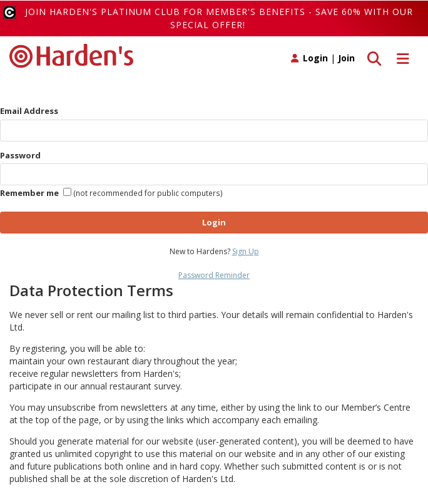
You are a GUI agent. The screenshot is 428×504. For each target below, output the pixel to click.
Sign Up (246, 251)
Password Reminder (214, 275)
